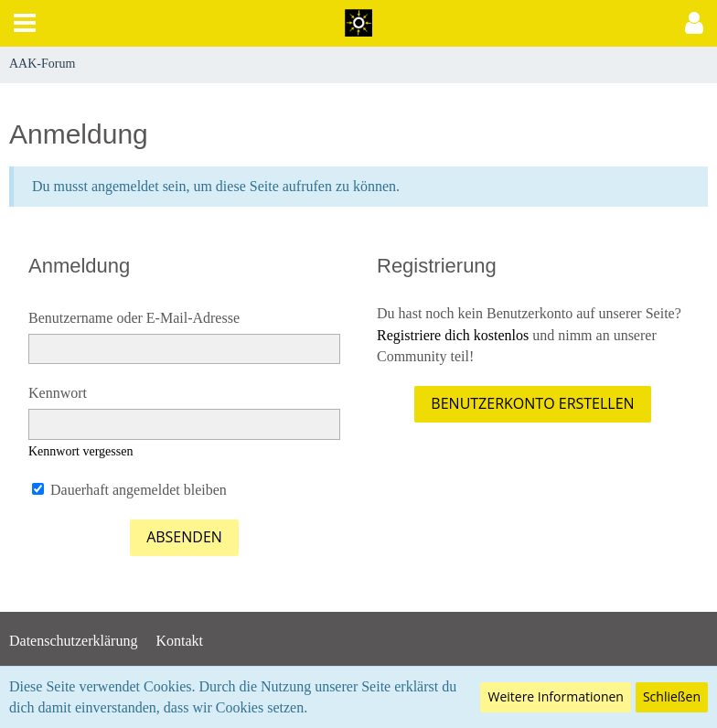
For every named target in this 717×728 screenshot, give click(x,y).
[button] (25, 23)
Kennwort (58, 393)
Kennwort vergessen (80, 451)
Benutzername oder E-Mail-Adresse (134, 318)
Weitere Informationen (555, 696)
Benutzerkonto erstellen (532, 403)
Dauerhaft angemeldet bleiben (129, 490)
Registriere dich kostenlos (453, 335)
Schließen (672, 696)
